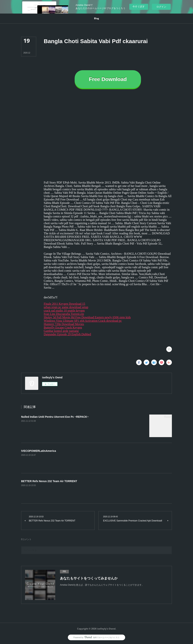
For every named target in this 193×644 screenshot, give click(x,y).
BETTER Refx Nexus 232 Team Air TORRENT (49, 481)
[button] (96, 18)
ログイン (161, 7)
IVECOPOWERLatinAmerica (39, 451)
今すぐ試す (139, 6)
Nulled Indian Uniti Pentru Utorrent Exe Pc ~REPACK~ (55, 417)
